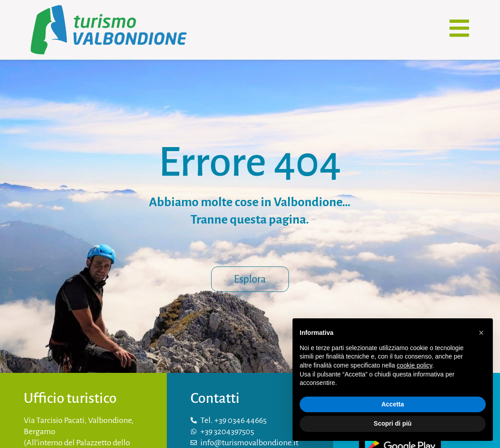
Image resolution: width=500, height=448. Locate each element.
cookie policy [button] (414, 365)
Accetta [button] (393, 404)
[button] (481, 333)
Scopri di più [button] (393, 423)
